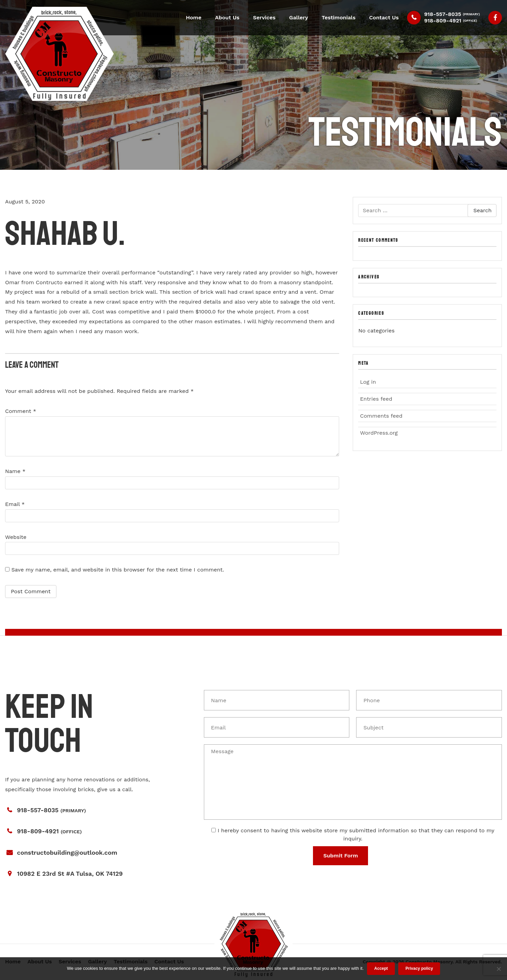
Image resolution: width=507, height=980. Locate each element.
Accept (381, 968)
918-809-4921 (443, 21)
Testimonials (339, 17)
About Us (227, 17)
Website (16, 537)
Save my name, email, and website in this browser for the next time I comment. (118, 570)
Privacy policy (419, 968)
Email (15, 504)
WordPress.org (379, 433)
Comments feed (381, 416)
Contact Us (384, 17)
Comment (21, 411)
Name (15, 471)
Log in (368, 382)
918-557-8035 (443, 14)
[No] (499, 969)
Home (194, 17)
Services (264, 17)
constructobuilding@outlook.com (67, 852)
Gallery (299, 17)
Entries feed (376, 399)
